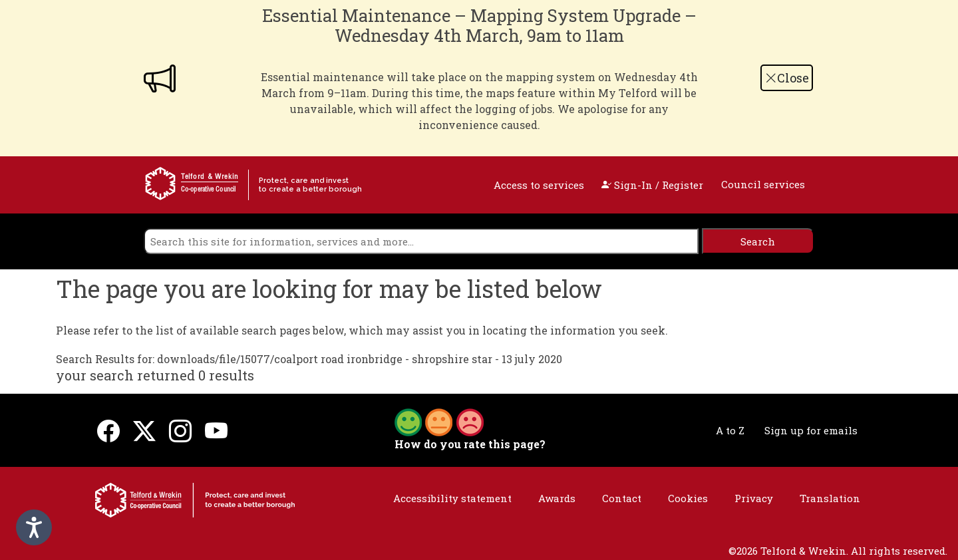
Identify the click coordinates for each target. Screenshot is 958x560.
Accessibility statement (452, 498)
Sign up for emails (811, 430)
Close (787, 78)
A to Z (730, 430)
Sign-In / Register (652, 185)
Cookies (688, 498)
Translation (830, 498)
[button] (439, 421)
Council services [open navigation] (763, 184)
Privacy (754, 498)
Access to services (539, 185)
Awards (557, 498)
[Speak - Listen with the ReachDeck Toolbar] (34, 527)
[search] (421, 241)
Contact (622, 498)
